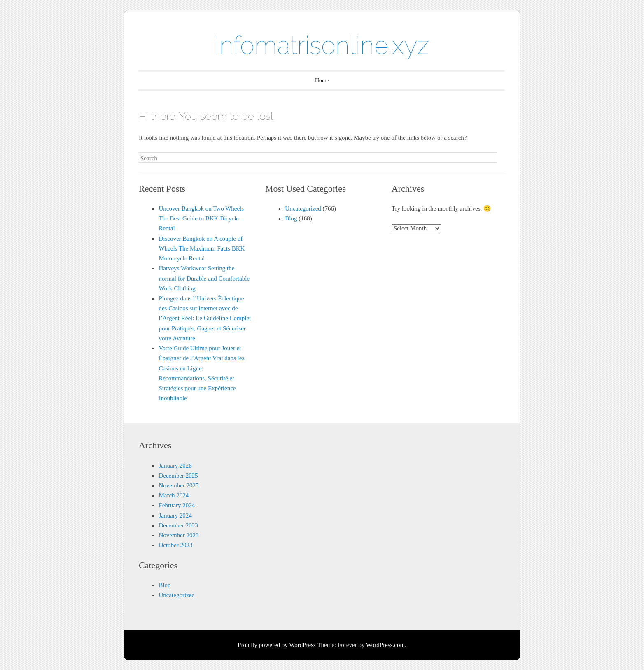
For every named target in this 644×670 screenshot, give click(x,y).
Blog (291, 218)
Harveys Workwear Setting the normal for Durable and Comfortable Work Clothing (204, 278)
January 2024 (175, 515)
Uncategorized (303, 208)
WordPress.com (385, 645)
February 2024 (177, 505)
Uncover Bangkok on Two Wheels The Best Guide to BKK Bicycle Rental (201, 218)
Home (322, 81)
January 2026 (175, 466)
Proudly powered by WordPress (277, 645)
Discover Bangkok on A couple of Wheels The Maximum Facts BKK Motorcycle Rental (202, 248)
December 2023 (178, 525)
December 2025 (178, 476)
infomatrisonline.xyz (322, 45)
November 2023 (178, 535)
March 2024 (174, 495)
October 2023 (175, 545)
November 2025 (178, 485)
